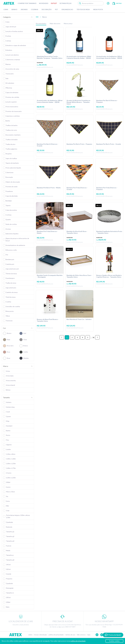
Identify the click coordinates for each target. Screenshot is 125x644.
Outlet (54, 3)
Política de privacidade (56, 635)
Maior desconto (55, 23)
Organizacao (67, 9)
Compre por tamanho (27, 3)
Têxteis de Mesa (83, 9)
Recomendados (41, 23)
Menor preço (68, 23)
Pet (56, 9)
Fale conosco (81, 635)
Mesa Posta (98, 9)
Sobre (30, 635)
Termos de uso (70, 635)
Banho (14, 9)
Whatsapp (97, 635)
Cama (6, 9)
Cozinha (35, 9)
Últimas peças (65, 3)
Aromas (24, 9)
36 (93, 343)
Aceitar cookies (114, 641)
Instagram (102, 635)
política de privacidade (78, 641)
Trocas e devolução (40, 635)
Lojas (89, 635)
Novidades (44, 3)
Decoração (47, 9)
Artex (9, 3)
